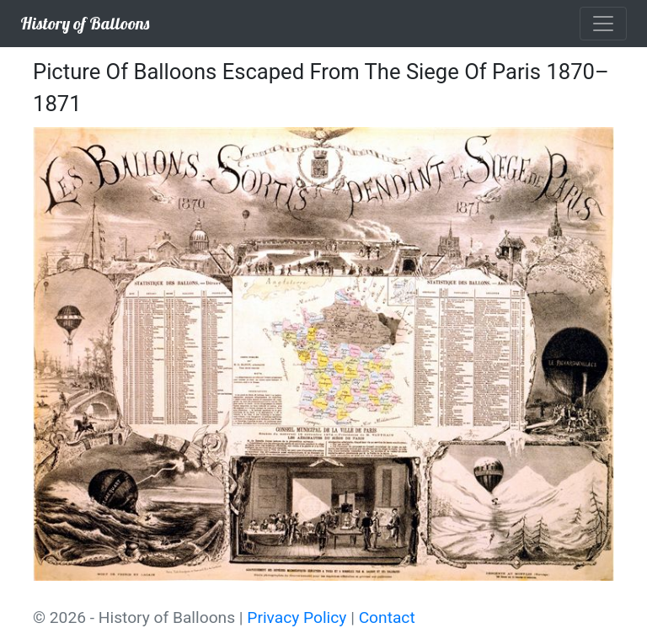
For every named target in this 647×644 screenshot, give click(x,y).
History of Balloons (85, 23)
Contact (387, 617)
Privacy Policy (297, 617)
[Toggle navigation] (603, 24)
